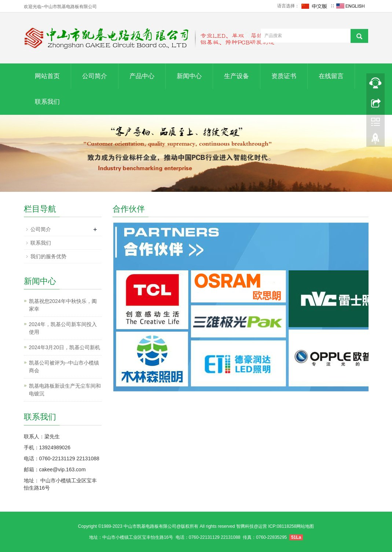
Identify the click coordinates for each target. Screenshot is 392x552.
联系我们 (47, 102)
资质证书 (284, 76)
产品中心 (142, 76)
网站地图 (305, 526)
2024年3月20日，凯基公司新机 (65, 347)
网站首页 (47, 76)
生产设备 (237, 76)
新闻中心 (189, 76)
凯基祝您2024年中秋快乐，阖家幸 (63, 305)
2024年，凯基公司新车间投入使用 (63, 328)
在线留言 (331, 76)
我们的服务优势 (48, 256)
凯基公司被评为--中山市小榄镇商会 (64, 367)
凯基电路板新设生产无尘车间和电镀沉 (65, 390)
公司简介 (95, 76)
